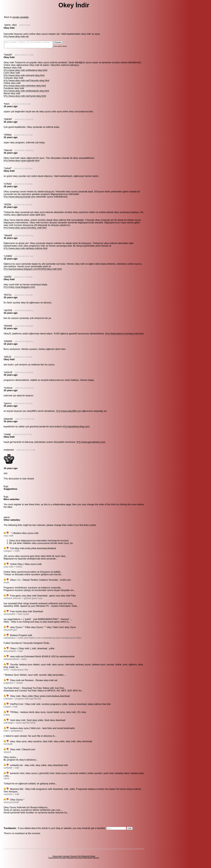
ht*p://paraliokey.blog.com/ (76, 428)
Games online (57, 857)
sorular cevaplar (20, 17)
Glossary (74, 857)
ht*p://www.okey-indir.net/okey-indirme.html (26, 250)
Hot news (62, 859)
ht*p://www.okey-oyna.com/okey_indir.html (25, 229)
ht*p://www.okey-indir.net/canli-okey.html (24, 77)
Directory (96, 859)
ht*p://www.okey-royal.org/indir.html (22, 162)
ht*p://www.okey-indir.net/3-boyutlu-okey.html (26, 82)
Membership (86, 857)
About (93, 857)
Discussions (70, 859)
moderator (9, 451)
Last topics (66, 857)
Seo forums (79, 859)
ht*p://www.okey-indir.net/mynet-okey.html (25, 97)
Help (79, 857)
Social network (54, 859)
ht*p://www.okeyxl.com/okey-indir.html (124, 335)
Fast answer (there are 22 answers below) (31, 45)
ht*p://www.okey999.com (69, 412)
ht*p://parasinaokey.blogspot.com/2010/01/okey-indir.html (33, 270)
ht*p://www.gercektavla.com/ (91, 443)
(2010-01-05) (25, 25)
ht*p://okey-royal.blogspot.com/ (19, 288)
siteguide (8, 420)
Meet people (88, 859)
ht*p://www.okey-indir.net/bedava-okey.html (25, 72)
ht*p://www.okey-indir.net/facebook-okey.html (26, 92)
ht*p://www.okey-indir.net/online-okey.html (25, 87)
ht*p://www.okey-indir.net (16, 37)
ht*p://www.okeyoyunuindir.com (19, 198)
